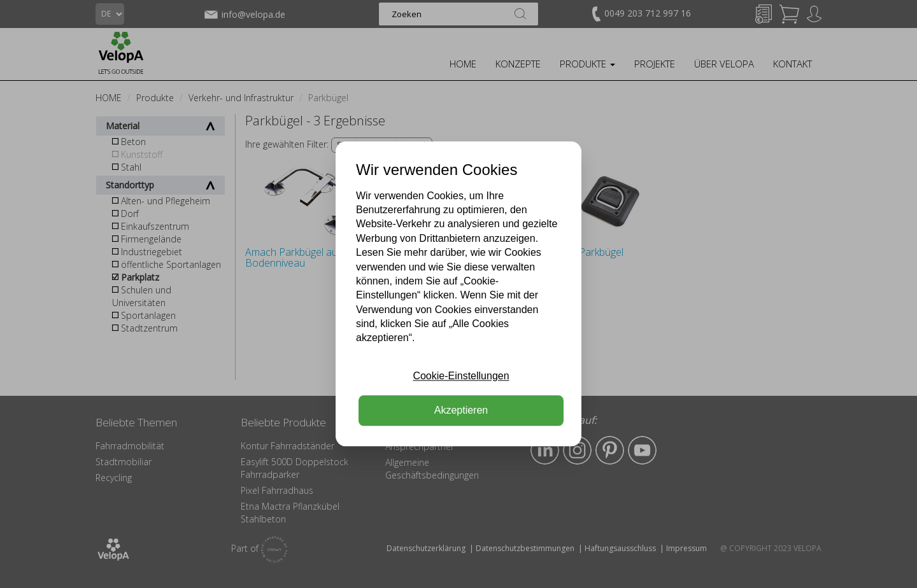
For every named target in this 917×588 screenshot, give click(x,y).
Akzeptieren (461, 411)
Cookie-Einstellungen (461, 376)
